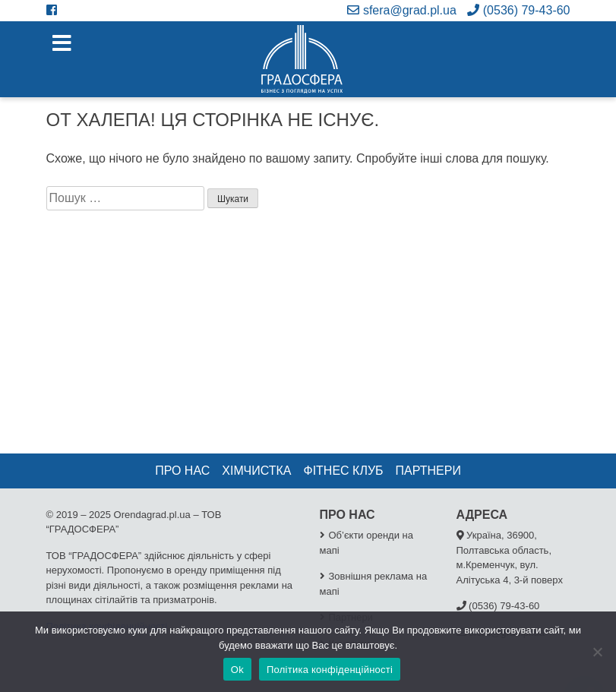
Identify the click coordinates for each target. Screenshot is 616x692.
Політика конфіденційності (330, 670)
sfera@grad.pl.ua (401, 10)
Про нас (182, 471)
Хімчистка (256, 471)
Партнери (428, 471)
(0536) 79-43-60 (518, 10)
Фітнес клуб (343, 471)
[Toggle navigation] (62, 44)
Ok (237, 670)
